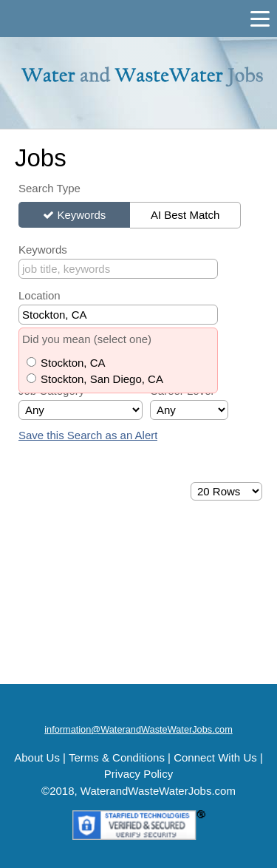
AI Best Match (185, 215)
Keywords (81, 215)
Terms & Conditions (117, 757)
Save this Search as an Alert (88, 435)
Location (40, 295)
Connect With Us (215, 757)
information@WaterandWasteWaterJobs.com (138, 729)
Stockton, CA (73, 363)
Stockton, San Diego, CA (102, 379)
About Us (37, 757)
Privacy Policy (138, 774)
